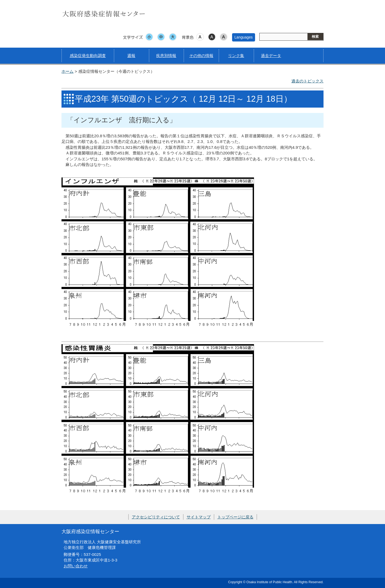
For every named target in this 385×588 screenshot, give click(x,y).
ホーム (68, 71)
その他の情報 (201, 56)
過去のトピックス (307, 81)
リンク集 (236, 56)
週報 (131, 56)
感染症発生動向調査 (88, 56)
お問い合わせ (76, 566)
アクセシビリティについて (156, 517)
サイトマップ (199, 517)
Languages (244, 37)
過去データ (271, 56)
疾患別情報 (166, 56)
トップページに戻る (235, 517)
